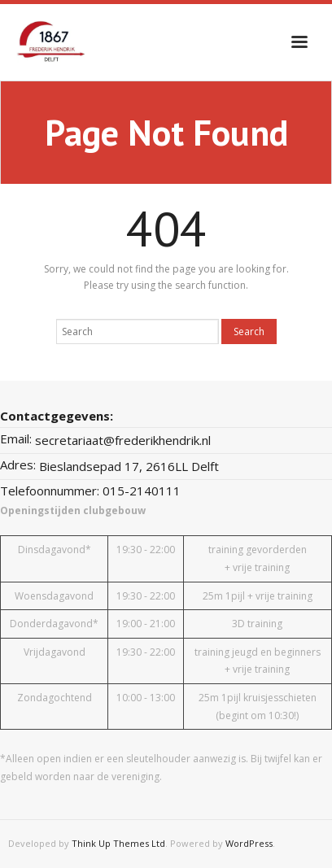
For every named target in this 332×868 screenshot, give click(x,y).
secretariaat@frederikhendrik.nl (123, 440)
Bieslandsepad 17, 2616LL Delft (129, 466)
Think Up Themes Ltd (118, 843)
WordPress (249, 843)
